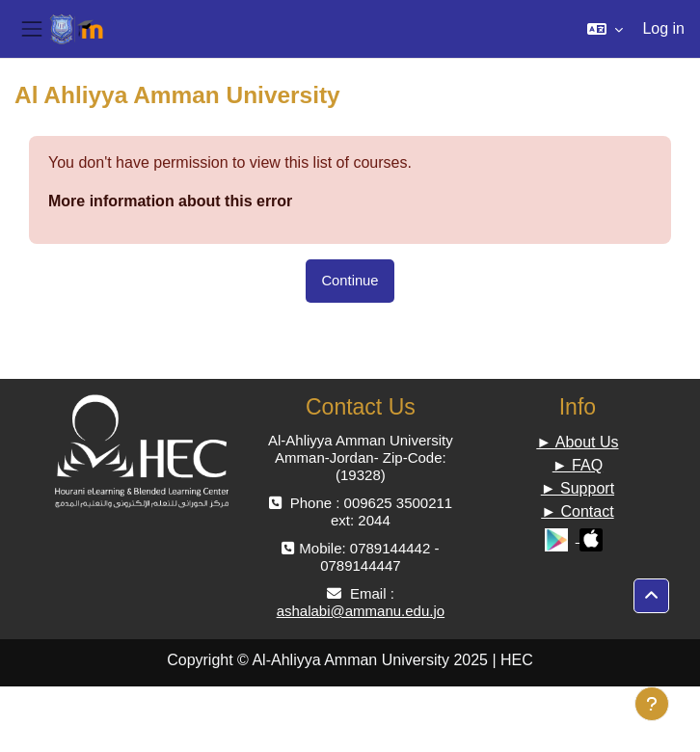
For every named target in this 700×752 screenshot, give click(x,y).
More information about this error (170, 201)
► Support (578, 488)
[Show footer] (652, 704)
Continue (350, 281)
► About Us (577, 442)
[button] (605, 29)
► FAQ (578, 465)
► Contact (577, 511)
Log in (663, 28)
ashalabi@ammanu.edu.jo (361, 611)
